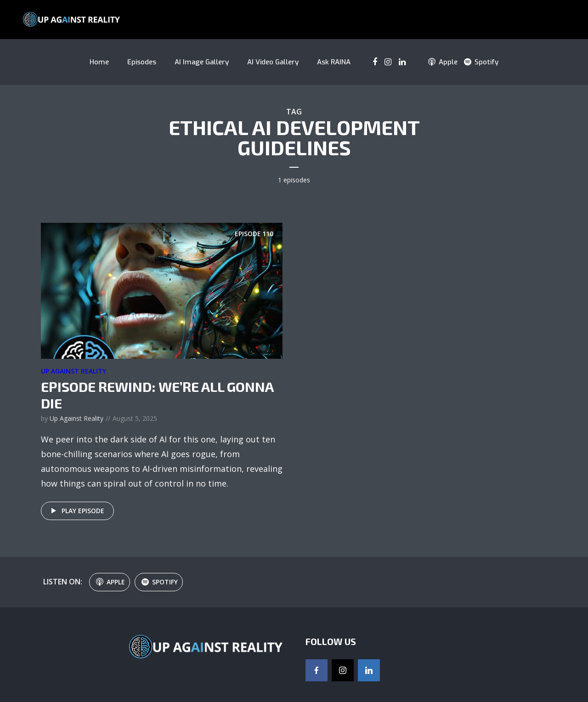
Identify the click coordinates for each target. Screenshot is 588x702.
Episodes (142, 62)
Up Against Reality (73, 371)
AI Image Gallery (202, 62)
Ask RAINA (334, 62)
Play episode (76, 511)
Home (99, 62)
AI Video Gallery (273, 62)
